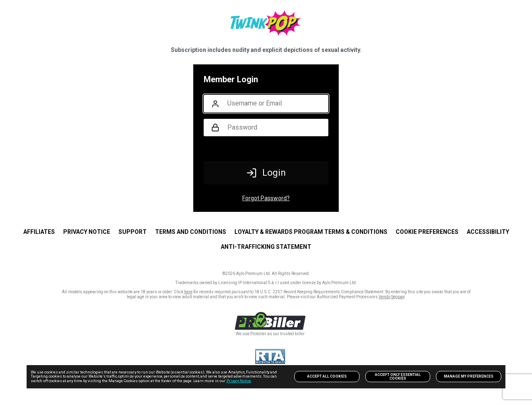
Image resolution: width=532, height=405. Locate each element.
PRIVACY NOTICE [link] (87, 232)
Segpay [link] (398, 297)
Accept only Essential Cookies (398, 377)
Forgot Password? (266, 198)
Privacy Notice (239, 381)
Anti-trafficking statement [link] (266, 247)
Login (266, 173)
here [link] (188, 292)
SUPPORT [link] (133, 232)
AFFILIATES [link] (39, 232)
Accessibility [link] (488, 232)
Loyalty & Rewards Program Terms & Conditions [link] (311, 232)
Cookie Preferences (427, 232)
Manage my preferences (469, 376)
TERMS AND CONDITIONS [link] (191, 232)
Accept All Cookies (327, 376)
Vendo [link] (384, 297)
